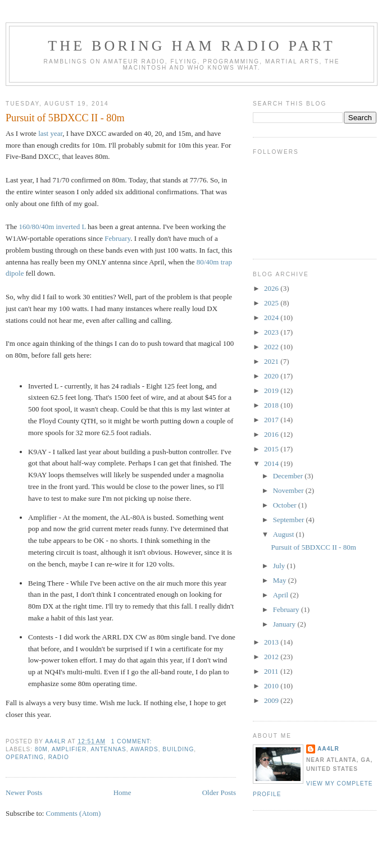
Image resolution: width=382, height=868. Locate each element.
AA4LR (328, 749)
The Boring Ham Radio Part (192, 46)
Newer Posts (24, 792)
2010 (272, 686)
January (285, 624)
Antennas (109, 749)
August (285, 534)
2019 (272, 390)
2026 (272, 288)
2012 (272, 657)
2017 (272, 420)
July (280, 566)
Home (122, 792)
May (281, 580)
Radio (59, 757)
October (286, 505)
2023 (272, 332)
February (117, 238)
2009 (272, 700)
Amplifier (69, 749)
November (289, 490)
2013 (272, 642)
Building (178, 749)
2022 (272, 347)
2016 (272, 434)
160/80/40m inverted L (52, 227)
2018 (272, 405)
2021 (272, 361)
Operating (25, 757)
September (290, 520)
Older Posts (219, 792)
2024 (272, 317)
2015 (272, 449)
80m (41, 749)
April (282, 595)
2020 (272, 376)
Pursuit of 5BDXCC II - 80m (65, 118)
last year (50, 133)
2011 (272, 671)
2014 (272, 463)
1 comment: (133, 741)
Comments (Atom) (74, 813)
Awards (144, 749)
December (289, 476)
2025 (272, 303)
